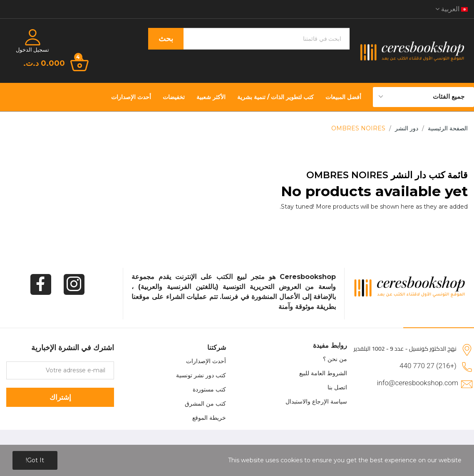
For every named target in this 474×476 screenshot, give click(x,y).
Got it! (35, 460)
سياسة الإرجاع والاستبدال (316, 401)
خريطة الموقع (209, 418)
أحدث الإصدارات (206, 361)
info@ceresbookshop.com (418, 383)
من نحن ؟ (335, 359)
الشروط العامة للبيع (323, 373)
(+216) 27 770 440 (428, 366)
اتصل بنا (337, 387)
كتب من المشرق (205, 404)
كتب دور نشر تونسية (201, 375)
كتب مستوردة (209, 389)
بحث (166, 39)
